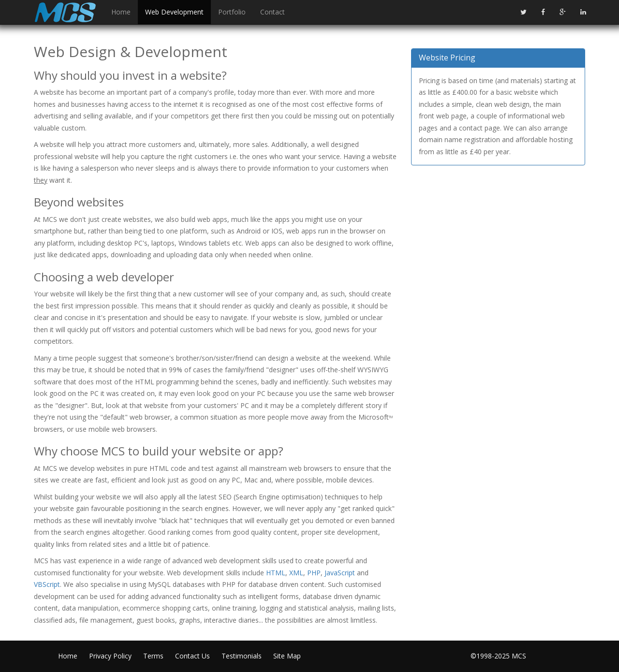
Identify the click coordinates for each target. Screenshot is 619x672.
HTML (276, 573)
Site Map (287, 656)
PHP (314, 573)
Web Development (174, 12)
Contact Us (192, 656)
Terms (153, 656)
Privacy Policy (110, 656)
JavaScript (340, 573)
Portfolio (232, 12)
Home (121, 12)
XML (296, 573)
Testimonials (242, 656)
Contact (273, 12)
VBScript (47, 584)
